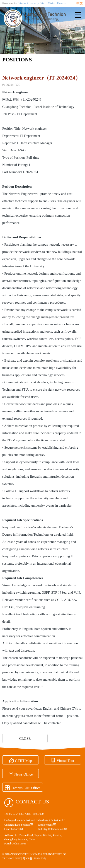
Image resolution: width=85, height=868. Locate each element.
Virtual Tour (63, 760)
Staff (43, 3)
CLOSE (25, 739)
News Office (21, 774)
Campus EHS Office (23, 787)
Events (61, 3)
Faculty (34, 3)
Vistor (52, 3)
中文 (80, 3)
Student (23, 3)
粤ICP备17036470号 (34, 858)
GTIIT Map (21, 760)
